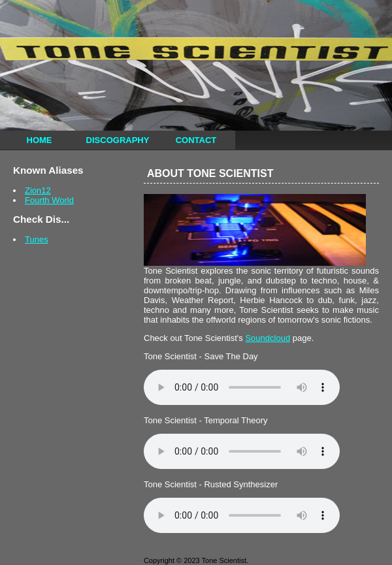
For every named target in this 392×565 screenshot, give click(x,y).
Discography (118, 140)
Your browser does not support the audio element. (242, 387)
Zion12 (38, 190)
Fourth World (49, 200)
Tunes (37, 239)
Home (40, 140)
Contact (196, 140)
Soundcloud (268, 338)
